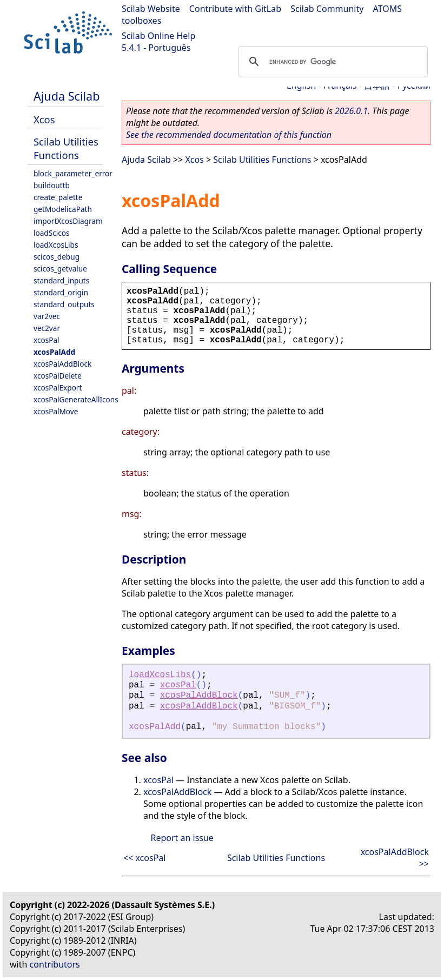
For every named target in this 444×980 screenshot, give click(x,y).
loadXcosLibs (56, 245)
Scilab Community (327, 9)
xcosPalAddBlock (62, 364)
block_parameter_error (73, 173)
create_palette (58, 197)
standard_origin (61, 292)
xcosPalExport (58, 388)
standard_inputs (61, 280)
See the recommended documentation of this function (229, 135)
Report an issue (182, 838)
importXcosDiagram (68, 221)
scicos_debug (57, 257)
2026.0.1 (351, 111)
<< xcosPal (144, 858)
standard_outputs (64, 304)
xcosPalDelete (58, 376)
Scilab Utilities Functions (66, 148)
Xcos (44, 119)
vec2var (47, 328)
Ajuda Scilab (67, 96)
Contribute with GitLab (235, 9)
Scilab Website (151, 9)
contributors (55, 964)
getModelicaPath (63, 209)
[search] (332, 62)
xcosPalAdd (54, 352)
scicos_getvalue (60, 269)
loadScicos (51, 233)
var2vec (47, 316)
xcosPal (47, 340)
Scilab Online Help (158, 36)
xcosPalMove (56, 411)
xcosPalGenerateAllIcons (76, 399)
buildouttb (52, 185)
